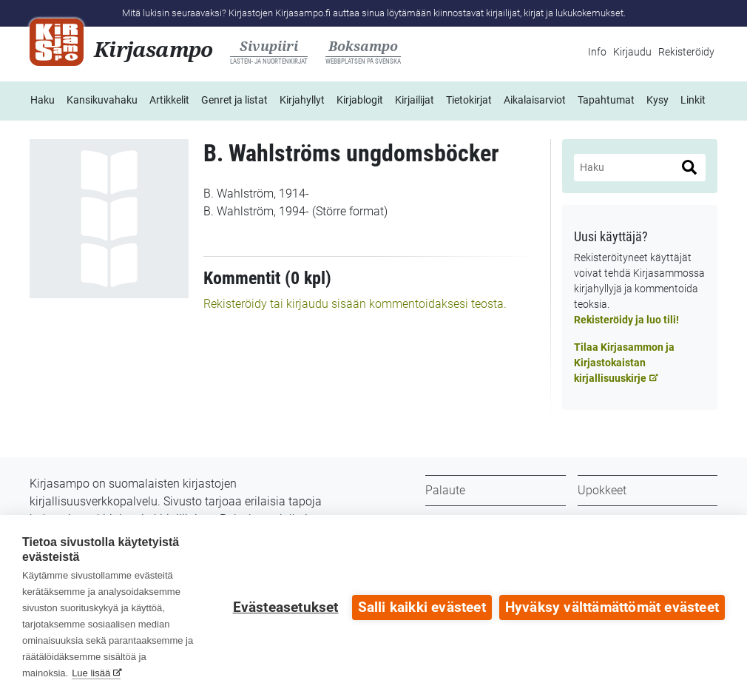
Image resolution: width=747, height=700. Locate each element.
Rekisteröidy (686, 52)
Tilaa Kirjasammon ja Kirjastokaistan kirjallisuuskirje (624, 363)
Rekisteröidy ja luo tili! (626, 320)
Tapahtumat (606, 100)
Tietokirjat (469, 100)
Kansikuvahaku (102, 100)
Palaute (445, 490)
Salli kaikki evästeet (422, 608)
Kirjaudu (632, 52)
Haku (43, 100)
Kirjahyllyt (302, 100)
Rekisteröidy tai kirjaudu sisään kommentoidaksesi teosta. (355, 304)
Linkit (693, 100)
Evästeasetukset (286, 608)
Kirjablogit (360, 100)
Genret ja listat (234, 100)
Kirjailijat (415, 100)
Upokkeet (602, 490)
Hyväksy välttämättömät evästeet (612, 608)
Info (597, 52)
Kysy (658, 100)
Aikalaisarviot (535, 100)
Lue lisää (91, 673)
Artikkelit (169, 100)
